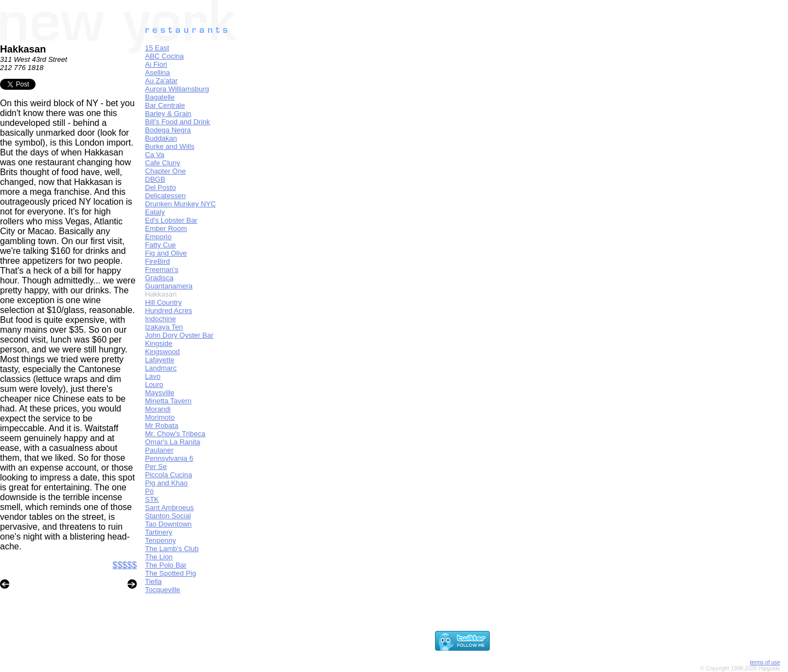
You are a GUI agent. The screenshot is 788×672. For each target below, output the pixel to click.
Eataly (155, 212)
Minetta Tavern (168, 401)
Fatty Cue (160, 245)
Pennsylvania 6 (169, 458)
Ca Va (155, 155)
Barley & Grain (168, 114)
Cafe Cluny (163, 163)
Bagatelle (160, 97)
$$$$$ (125, 565)
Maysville (160, 393)
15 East (157, 48)
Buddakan (161, 138)
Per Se (156, 467)
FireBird (158, 261)
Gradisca (159, 278)
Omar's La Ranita (173, 442)
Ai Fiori (156, 64)
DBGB (155, 179)
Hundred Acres (169, 311)
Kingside (159, 343)
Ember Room (166, 228)
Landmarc (161, 368)
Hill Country (163, 302)
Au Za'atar (161, 81)
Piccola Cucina (169, 475)
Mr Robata (162, 425)
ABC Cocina (164, 56)
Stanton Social (168, 516)
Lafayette (160, 360)
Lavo (153, 376)
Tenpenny (160, 540)
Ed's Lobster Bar (171, 220)
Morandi (158, 409)
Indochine (160, 319)
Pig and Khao (166, 483)
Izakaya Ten (164, 327)
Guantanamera (169, 286)
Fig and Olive (166, 253)
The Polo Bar (166, 565)
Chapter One (165, 171)
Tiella (153, 581)
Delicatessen (165, 196)
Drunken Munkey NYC (180, 204)
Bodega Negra (168, 130)
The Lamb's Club (172, 549)
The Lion (159, 557)
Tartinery (159, 532)
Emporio (158, 237)
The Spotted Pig (170, 573)
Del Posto (160, 187)
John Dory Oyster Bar (179, 335)
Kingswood (163, 352)
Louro (154, 384)
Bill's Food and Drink (178, 122)
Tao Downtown (168, 524)
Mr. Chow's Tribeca (175, 434)
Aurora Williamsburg (177, 89)
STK (152, 499)
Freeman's (162, 270)
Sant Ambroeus (169, 508)
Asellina (158, 73)
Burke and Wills (170, 146)
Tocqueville (163, 590)
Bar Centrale (165, 105)
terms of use (765, 662)
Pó (149, 491)
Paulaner (159, 450)
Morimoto (160, 417)
